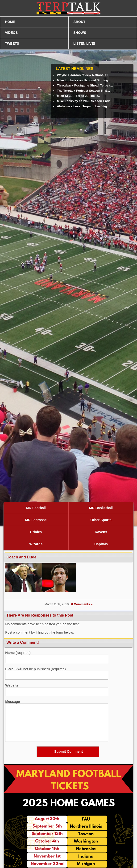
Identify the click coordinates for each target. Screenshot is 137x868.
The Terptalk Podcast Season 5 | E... (83, 91)
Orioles (36, 532)
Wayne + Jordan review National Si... (84, 75)
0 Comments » (82, 604)
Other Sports (101, 520)
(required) (18, 653)
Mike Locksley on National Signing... (84, 80)
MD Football (36, 508)
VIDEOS (11, 33)
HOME (10, 22)
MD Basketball (101, 508)
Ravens (101, 532)
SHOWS (80, 33)
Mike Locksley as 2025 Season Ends (84, 101)
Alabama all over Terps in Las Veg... (83, 106)
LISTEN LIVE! (84, 43)
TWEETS (12, 43)
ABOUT (79, 22)
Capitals (101, 544)
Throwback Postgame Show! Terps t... (85, 85)
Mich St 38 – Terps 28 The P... (78, 96)
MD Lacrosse (36, 520)
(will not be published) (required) (35, 669)
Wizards (36, 544)
